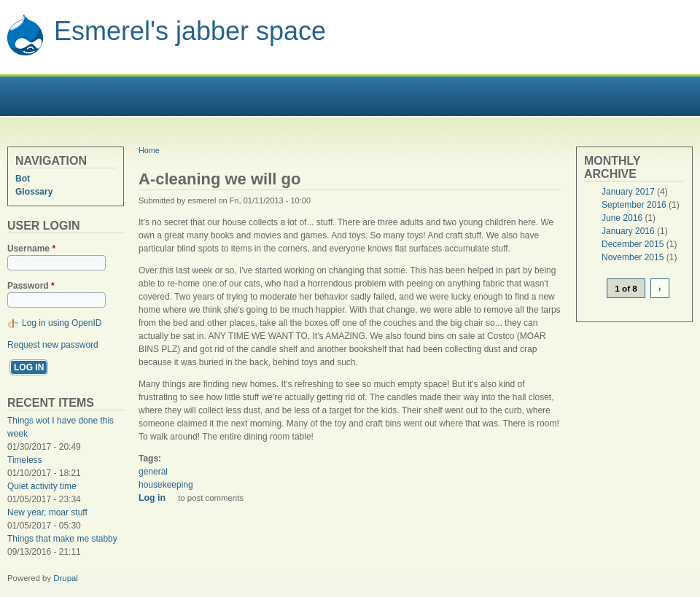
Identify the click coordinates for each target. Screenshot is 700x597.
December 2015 (633, 244)
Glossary (34, 192)
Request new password (53, 345)
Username (31, 249)
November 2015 (633, 257)
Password (31, 286)
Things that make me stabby (62, 539)
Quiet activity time (42, 486)
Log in (152, 498)
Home (149, 150)
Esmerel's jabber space (190, 31)
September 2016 (634, 205)
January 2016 (628, 231)
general (153, 472)
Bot (23, 179)
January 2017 (628, 192)
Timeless (25, 460)
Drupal (66, 578)
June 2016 (622, 218)
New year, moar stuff (47, 512)
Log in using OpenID (62, 323)
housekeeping (166, 485)
